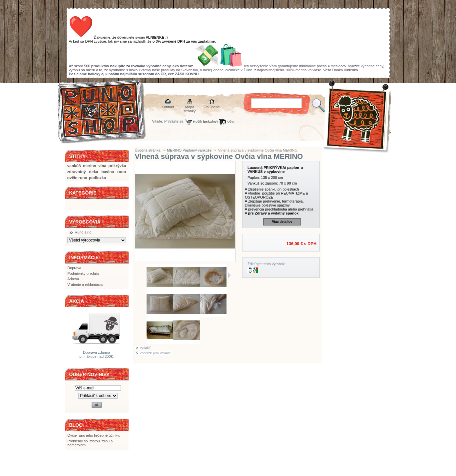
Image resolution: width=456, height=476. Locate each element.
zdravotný (77, 172)
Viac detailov (282, 222)
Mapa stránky (190, 107)
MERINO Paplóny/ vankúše (189, 150)
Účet (231, 121)
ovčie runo (77, 178)
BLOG (76, 425)
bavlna (108, 172)
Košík (198, 121)
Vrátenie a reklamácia (85, 284)
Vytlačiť (145, 348)
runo (122, 172)
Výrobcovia (85, 222)
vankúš (74, 166)
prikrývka (117, 166)
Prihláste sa (174, 121)
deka (94, 172)
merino (90, 166)
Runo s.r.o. (83, 232)
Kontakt (168, 107)
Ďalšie (229, 275)
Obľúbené (212, 107)
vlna (102, 166)
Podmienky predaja (83, 273)
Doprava (74, 268)
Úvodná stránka (148, 150)
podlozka (97, 178)
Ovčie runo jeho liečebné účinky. (94, 435)
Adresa (73, 279)
